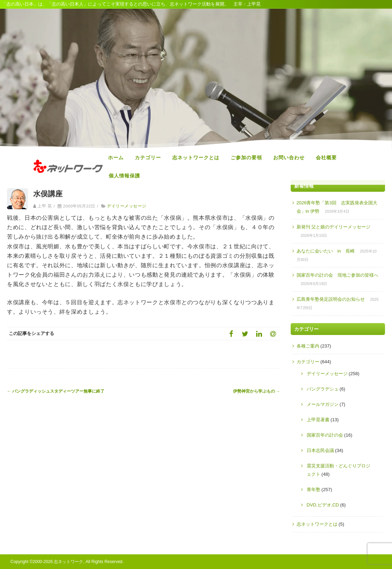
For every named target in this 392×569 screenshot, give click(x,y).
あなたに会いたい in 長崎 (326, 251)
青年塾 (314, 490)
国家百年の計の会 (325, 435)
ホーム (116, 158)
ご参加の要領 (246, 158)
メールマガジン (323, 404)
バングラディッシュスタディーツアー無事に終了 (56, 391)
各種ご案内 (308, 346)
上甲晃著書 (318, 420)
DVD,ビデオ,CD (323, 505)
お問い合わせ (289, 158)
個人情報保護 (124, 176)
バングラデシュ (323, 389)
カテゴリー (148, 158)
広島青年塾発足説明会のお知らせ (331, 299)
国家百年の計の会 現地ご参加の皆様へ (337, 275)
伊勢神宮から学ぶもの (257, 391)
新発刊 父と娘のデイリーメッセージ (334, 227)
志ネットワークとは (196, 158)
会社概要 (326, 158)
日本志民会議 (320, 450)
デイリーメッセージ (126, 206)
